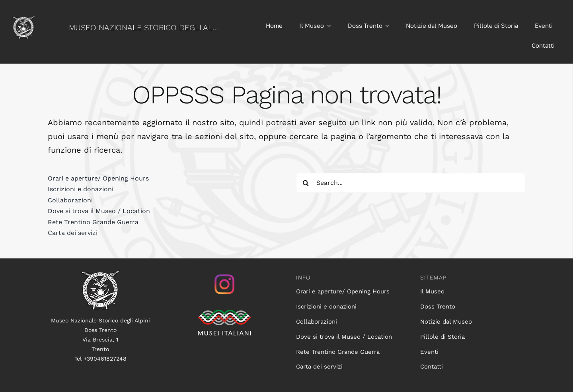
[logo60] (23, 20)
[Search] (306, 183)
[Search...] (411, 183)
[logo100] (100, 274)
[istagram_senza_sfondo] (224, 274)
